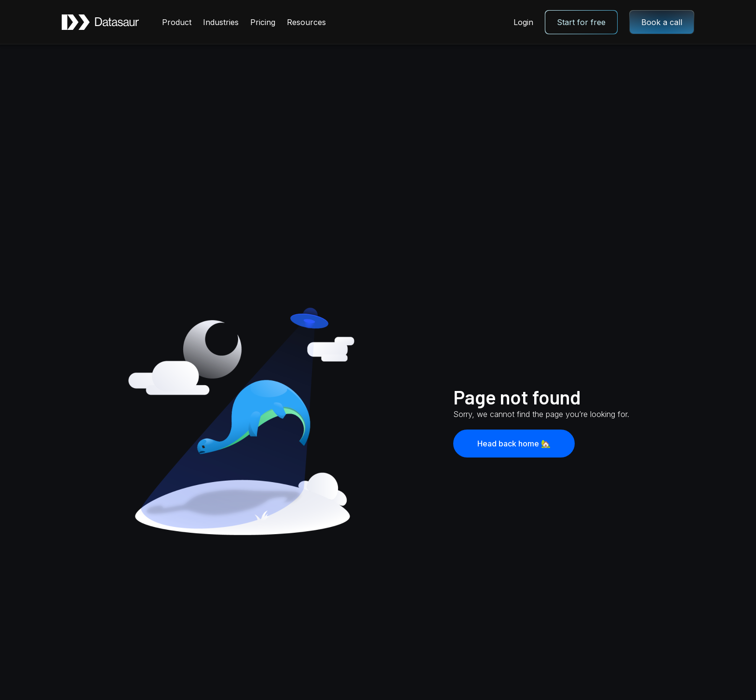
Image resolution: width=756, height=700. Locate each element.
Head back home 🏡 (514, 444)
